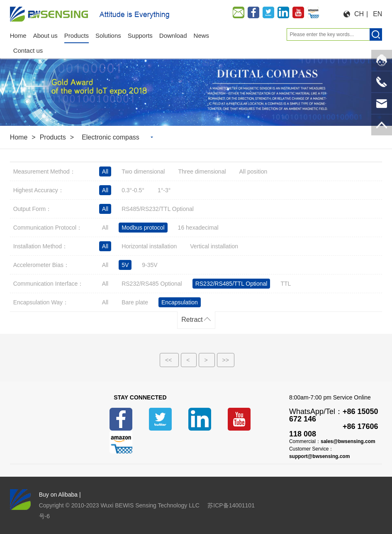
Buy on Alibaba (58, 495)
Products (53, 137)
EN (377, 14)
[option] (196, 87)
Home (19, 137)
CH (359, 14)
